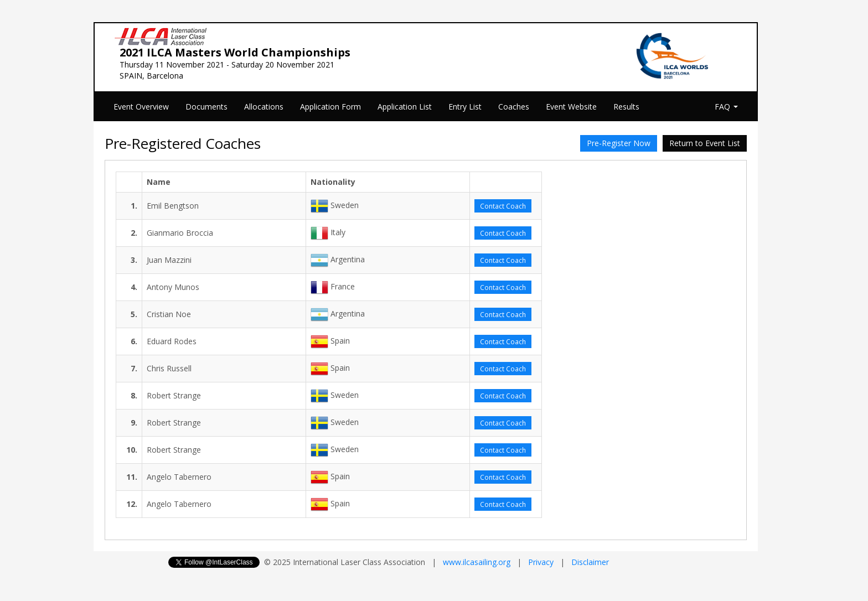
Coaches (514, 107)
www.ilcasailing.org (477, 562)
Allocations (264, 107)
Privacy (541, 562)
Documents (206, 107)
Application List (405, 107)
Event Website (571, 107)
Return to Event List (705, 143)
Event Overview (141, 107)
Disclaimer (590, 562)
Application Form (330, 107)
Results (626, 107)
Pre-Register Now (619, 143)
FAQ (726, 107)
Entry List (465, 107)
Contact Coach (503, 206)
